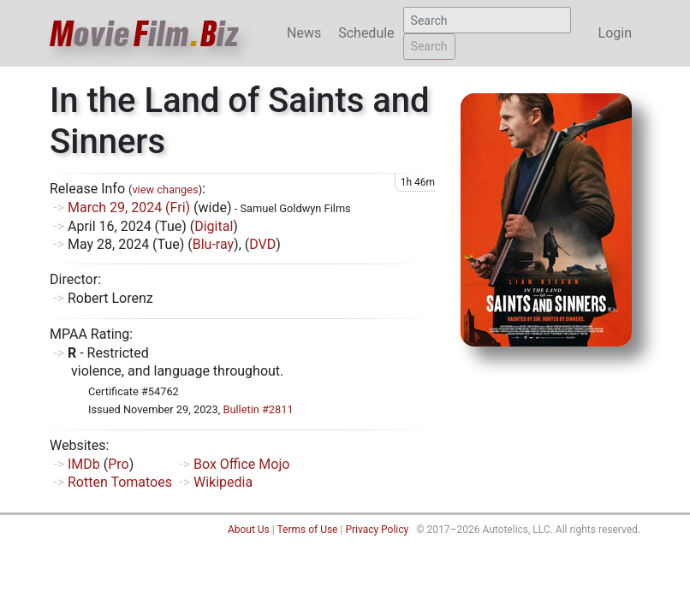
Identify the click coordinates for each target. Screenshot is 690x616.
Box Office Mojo (241, 464)
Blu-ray (213, 244)
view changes (165, 190)
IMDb (84, 464)
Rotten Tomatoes (120, 482)
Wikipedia (223, 482)
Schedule (366, 33)
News (304, 33)
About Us (249, 530)
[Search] (487, 20)
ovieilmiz (145, 34)
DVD (262, 244)
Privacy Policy (377, 530)
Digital (214, 226)
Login (615, 33)
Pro (118, 464)
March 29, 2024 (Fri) (129, 207)
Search (429, 46)
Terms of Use (307, 530)
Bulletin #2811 (258, 409)
